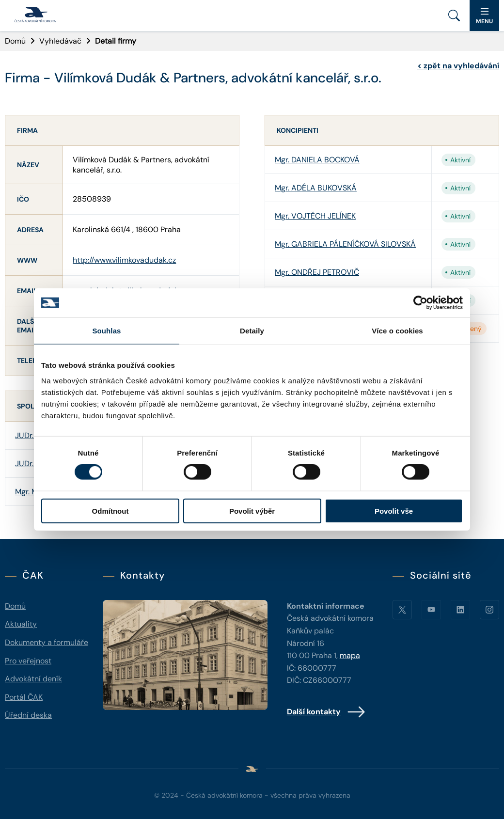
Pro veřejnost (28, 661)
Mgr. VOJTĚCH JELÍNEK (315, 216)
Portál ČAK (24, 697)
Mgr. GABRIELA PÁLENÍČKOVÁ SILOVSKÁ (345, 244)
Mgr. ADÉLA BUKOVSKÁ (316, 188)
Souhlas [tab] (106, 331)
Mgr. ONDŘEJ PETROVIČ (317, 272)
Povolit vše (394, 511)
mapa (350, 655)
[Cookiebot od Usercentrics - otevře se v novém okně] (420, 303)
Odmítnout (110, 511)
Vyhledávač (60, 41)
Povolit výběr (252, 511)
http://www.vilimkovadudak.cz (124, 260)
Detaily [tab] (252, 331)
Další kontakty (326, 712)
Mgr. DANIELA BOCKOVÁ (317, 160)
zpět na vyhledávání (458, 66)
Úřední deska (28, 715)
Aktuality (21, 624)
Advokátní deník (33, 679)
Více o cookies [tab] (397, 331)
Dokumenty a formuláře (47, 642)
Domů (15, 41)
